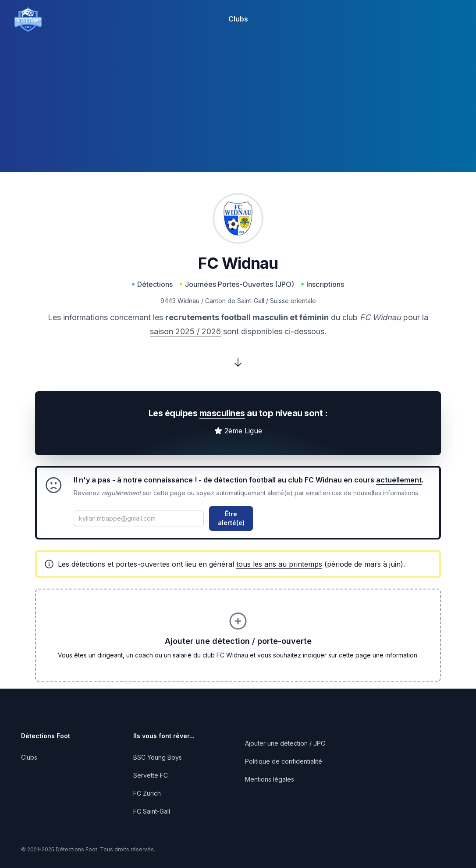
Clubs (238, 19)
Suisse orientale (293, 301)
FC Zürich (147, 793)
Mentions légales (270, 779)
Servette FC (151, 775)
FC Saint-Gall (152, 811)
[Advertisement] (238, 111)
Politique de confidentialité (284, 761)
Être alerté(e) (231, 518)
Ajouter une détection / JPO (285, 743)
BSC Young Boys (158, 757)
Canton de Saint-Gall (235, 301)
